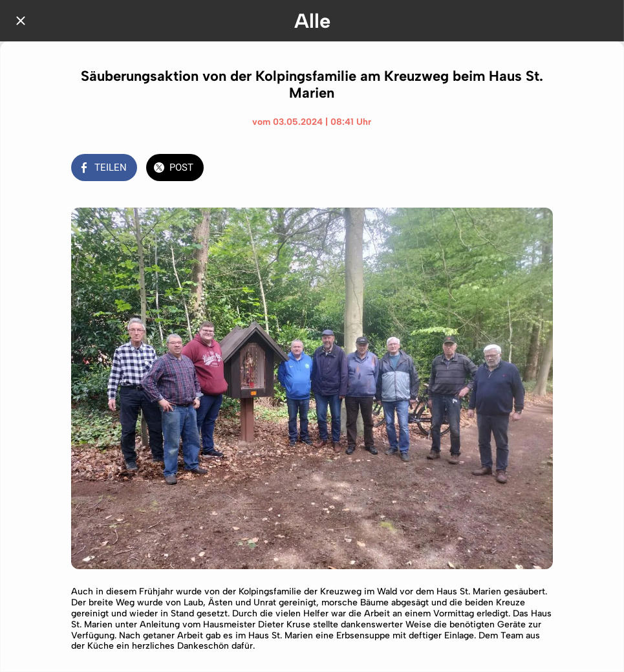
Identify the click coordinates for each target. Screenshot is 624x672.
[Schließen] (21, 21)
